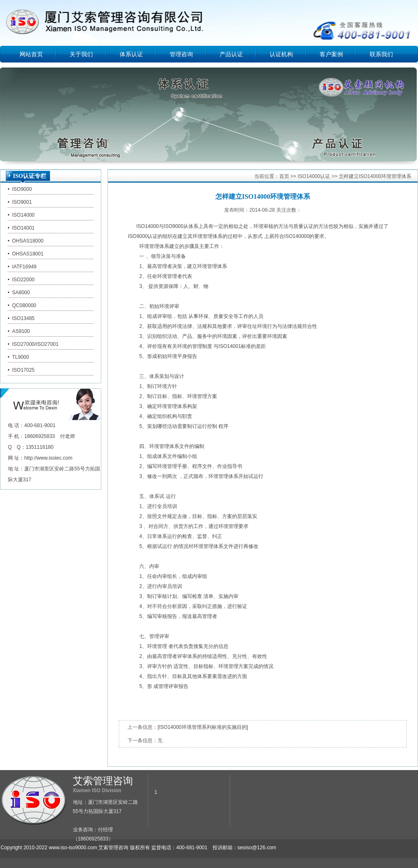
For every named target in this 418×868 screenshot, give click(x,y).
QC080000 (24, 305)
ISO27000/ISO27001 (35, 344)
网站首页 (31, 54)
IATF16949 (24, 267)
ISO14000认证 (314, 176)
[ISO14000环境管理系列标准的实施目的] (203, 727)
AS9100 (21, 331)
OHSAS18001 (28, 254)
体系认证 (131, 54)
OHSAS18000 (28, 241)
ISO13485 (23, 318)
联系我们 (381, 54)
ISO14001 (23, 228)
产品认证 (231, 54)
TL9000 (21, 357)
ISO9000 (22, 189)
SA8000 (21, 293)
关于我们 (81, 54)
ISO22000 (23, 280)
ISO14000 (23, 215)
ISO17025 (23, 370)
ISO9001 (22, 202)
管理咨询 (181, 54)
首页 (284, 176)
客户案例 (331, 54)
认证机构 (281, 54)
